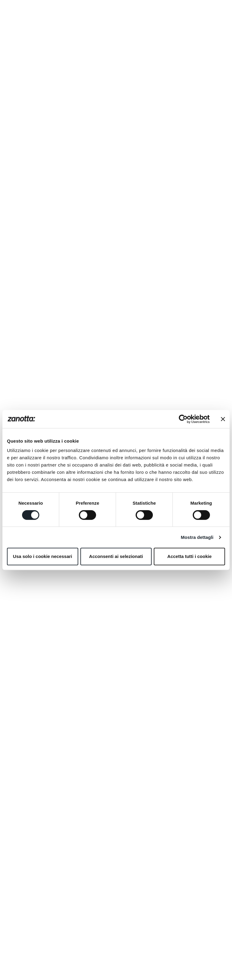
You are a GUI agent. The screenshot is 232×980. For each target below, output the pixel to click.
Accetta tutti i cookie (190, 556)
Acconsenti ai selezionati (116, 556)
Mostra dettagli (197, 537)
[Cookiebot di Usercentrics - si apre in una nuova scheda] (183, 419)
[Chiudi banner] (223, 419)
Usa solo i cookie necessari (43, 556)
